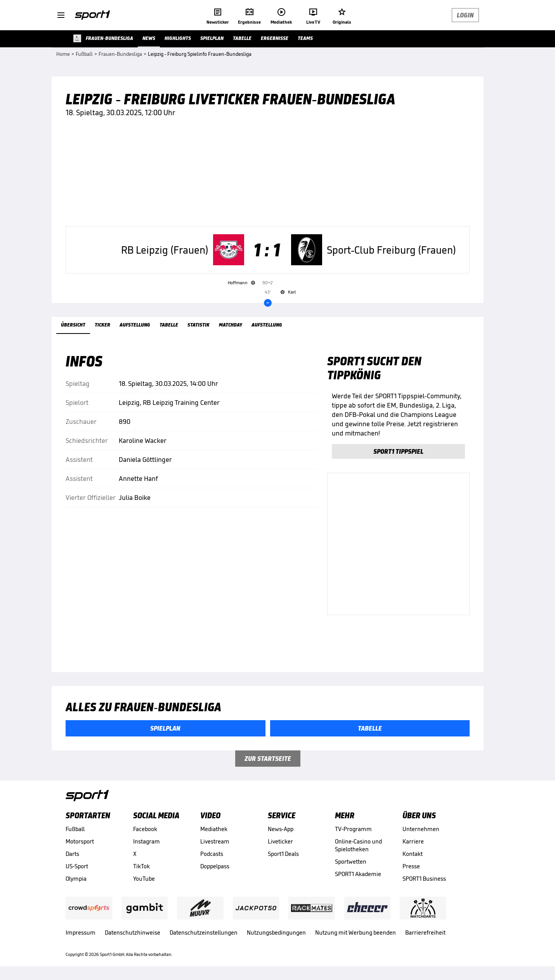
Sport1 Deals (283, 854)
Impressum (81, 932)
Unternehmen (421, 829)
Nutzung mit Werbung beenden (356, 932)
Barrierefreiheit (425, 932)
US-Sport (77, 866)
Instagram (147, 841)
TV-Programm (353, 829)
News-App (281, 829)
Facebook (145, 829)
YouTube (144, 879)
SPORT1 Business (424, 879)
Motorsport (80, 841)
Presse (411, 866)
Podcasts (212, 854)
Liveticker (280, 841)
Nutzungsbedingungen (276, 932)
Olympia (76, 879)
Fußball (75, 829)
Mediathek (214, 829)
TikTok (141, 866)
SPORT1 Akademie (358, 874)
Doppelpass (215, 866)
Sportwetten (351, 862)
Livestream (215, 841)
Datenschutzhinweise (133, 932)
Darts (72, 854)
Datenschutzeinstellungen (204, 932)
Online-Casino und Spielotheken (358, 845)
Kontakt (413, 854)
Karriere (413, 841)
